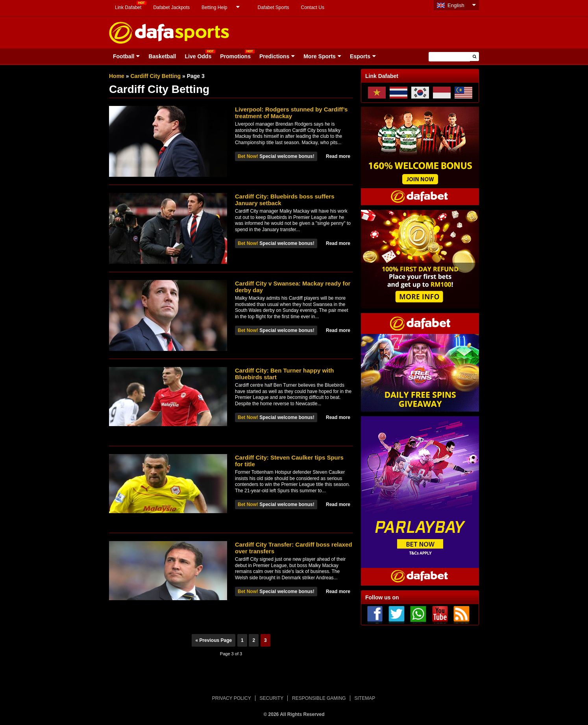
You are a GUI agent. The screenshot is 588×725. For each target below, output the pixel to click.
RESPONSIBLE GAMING (319, 698)
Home (117, 76)
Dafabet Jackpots (171, 7)
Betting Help (214, 7)
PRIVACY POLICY (232, 698)
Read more (338, 156)
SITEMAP (365, 698)
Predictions (274, 56)
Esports (360, 56)
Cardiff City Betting (155, 76)
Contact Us (313, 7)
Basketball (162, 56)
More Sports (320, 56)
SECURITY (272, 698)
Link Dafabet (128, 7)
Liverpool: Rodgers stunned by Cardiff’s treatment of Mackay (291, 113)
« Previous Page (214, 640)
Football (124, 56)
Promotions (235, 56)
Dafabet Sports (273, 7)
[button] (474, 57)
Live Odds (198, 56)
